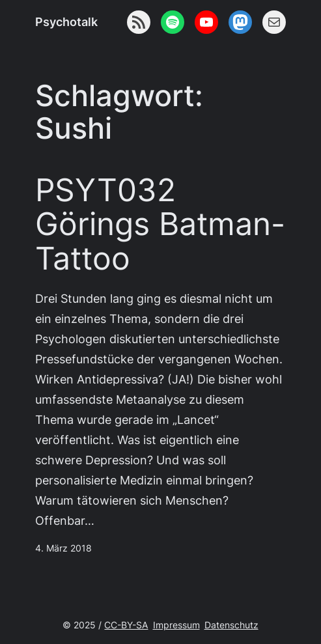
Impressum (176, 625)
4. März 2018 (63, 548)
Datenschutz (231, 625)
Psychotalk (66, 21)
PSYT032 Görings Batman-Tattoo (160, 225)
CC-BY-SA (126, 625)
